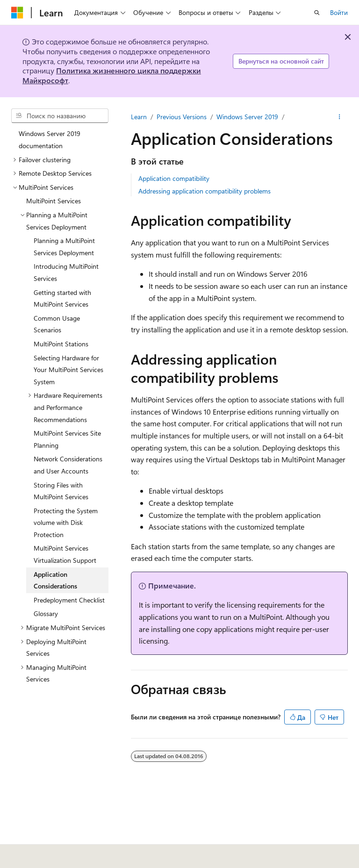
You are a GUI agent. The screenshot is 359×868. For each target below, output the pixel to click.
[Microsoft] (17, 13)
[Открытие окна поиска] (317, 13)
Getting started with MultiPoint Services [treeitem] (62, 298)
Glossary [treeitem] (46, 613)
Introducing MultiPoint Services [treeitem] (66, 272)
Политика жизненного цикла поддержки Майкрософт (112, 75)
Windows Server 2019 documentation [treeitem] (50, 140)
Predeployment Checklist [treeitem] (69, 600)
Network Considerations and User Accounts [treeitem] (68, 465)
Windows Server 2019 (247, 117)
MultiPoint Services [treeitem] (54, 201)
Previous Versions (182, 117)
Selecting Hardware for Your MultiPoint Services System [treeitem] (68, 370)
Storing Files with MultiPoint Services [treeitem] (61, 491)
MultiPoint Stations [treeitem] (61, 344)
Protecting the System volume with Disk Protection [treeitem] (66, 523)
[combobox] (60, 116)
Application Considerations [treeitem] (55, 580)
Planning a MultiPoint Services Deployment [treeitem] (64, 247)
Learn (139, 117)
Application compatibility (174, 178)
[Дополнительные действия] (340, 117)
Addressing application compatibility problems (205, 191)
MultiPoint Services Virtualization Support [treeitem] (65, 554)
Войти (339, 12)
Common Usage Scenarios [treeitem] (57, 324)
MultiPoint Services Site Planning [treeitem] (67, 439)
